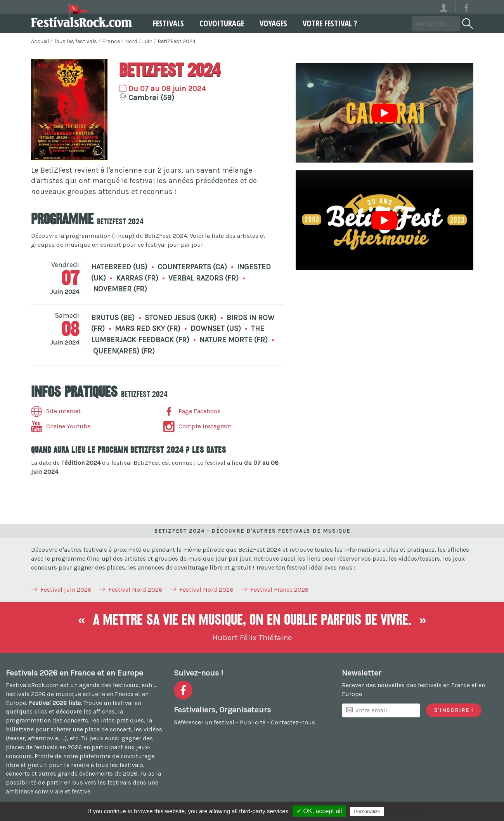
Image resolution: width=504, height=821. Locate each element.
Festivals (163, 23)
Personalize (367, 811)
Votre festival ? (324, 23)
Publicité (253, 722)
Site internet (56, 411)
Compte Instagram (197, 426)
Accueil (40, 41)
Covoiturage (216, 23)
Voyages (268, 23)
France (111, 41)
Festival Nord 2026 (135, 590)
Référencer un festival (204, 722)
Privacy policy (405, 811)
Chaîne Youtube (61, 426)
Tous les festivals (75, 41)
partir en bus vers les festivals (89, 782)
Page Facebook (192, 411)
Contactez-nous (293, 722)
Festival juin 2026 (66, 590)
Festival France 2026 (279, 590)
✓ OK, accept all (319, 811)
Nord (131, 41)
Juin (147, 41)
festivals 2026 (26, 694)
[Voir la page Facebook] (466, 9)
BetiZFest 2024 (177, 41)
